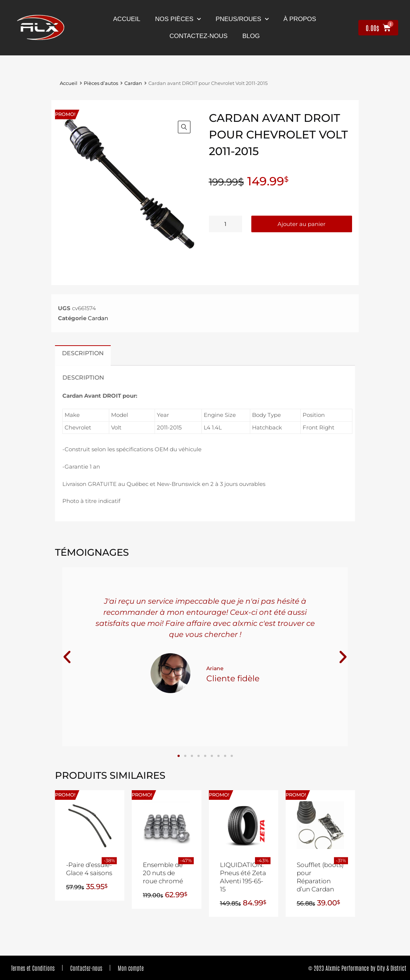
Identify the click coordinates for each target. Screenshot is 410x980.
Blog (251, 36)
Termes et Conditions (33, 968)
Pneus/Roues (242, 19)
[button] (184, 127)
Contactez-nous (86, 968)
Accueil (127, 19)
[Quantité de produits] (225, 224)
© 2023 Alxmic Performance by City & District (357, 968)
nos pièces (178, 19)
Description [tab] (83, 353)
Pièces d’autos (101, 83)
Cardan (133, 83)
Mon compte (131, 968)
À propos (300, 19)
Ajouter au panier (302, 224)
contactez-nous (198, 36)
